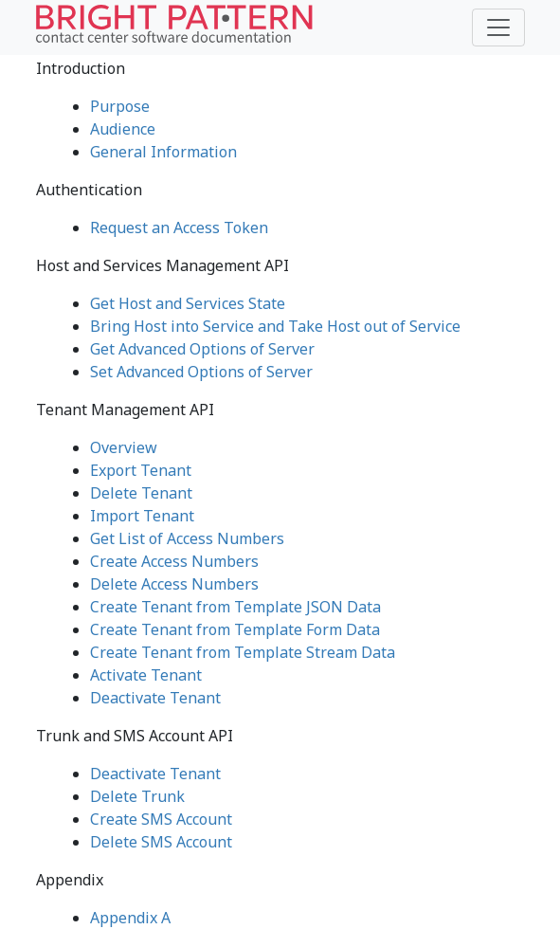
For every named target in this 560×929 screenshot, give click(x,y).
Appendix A (130, 918)
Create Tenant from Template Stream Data (243, 652)
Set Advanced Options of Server (201, 372)
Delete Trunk (137, 796)
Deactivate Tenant (155, 698)
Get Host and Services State (188, 303)
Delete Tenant (141, 493)
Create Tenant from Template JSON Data (235, 607)
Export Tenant (141, 470)
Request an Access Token (179, 228)
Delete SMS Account (161, 842)
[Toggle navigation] (498, 27)
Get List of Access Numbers (187, 538)
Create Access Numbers (174, 561)
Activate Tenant (146, 675)
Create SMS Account (161, 819)
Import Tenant (142, 516)
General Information (163, 152)
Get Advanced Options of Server (202, 349)
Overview (124, 447)
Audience (123, 129)
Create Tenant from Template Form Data (235, 629)
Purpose (120, 106)
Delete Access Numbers (174, 584)
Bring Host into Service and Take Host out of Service (275, 326)
